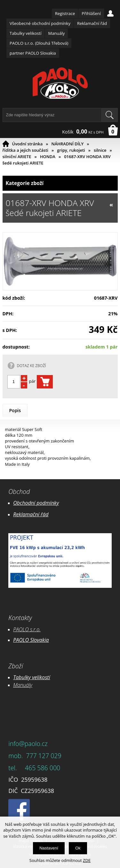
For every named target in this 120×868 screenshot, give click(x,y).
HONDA (48, 157)
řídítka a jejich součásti (25, 150)
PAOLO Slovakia (31, 640)
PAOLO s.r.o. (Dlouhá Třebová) (39, 43)
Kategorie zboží (60, 183)
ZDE (87, 860)
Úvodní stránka (28, 144)
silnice (100, 150)
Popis (15, 410)
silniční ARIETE (17, 157)
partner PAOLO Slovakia (33, 53)
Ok (78, 848)
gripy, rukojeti (71, 150)
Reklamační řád (92, 23)
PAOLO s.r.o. (27, 629)
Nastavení (49, 848)
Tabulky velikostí (25, 33)
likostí (43, 677)
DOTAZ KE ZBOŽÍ (32, 365)
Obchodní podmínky (36, 503)
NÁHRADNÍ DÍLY (68, 144)
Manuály (56, 33)
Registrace (65, 13)
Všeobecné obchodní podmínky (40, 23)
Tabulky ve (25, 677)
